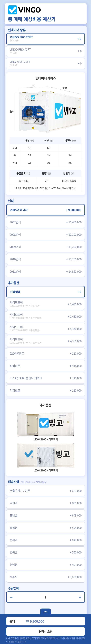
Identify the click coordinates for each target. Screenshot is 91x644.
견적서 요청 (46, 631)
